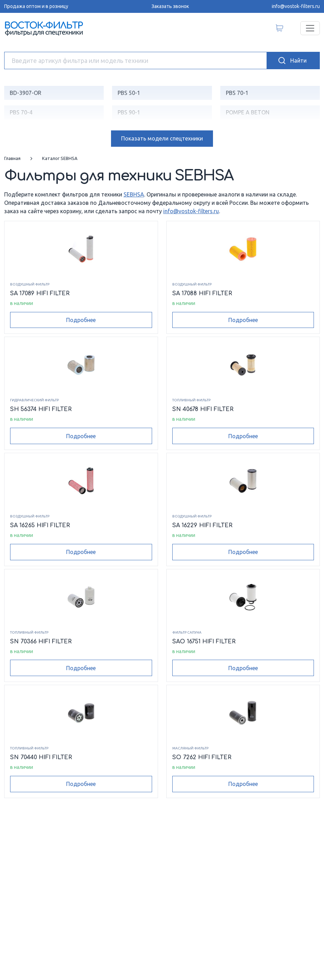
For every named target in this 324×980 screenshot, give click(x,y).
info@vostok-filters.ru (296, 6)
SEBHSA (134, 194)
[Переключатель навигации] (310, 28)
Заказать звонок (170, 6)
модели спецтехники (162, 138)
